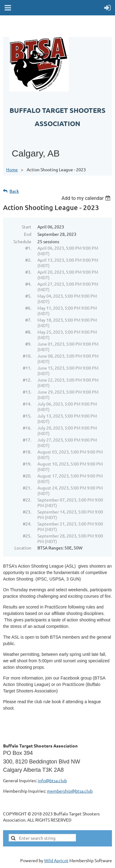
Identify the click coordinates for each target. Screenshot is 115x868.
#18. (27, 452)
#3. (28, 272)
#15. (27, 416)
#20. (27, 476)
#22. (27, 500)
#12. (27, 380)
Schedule (22, 241)
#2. (28, 260)
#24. (27, 524)
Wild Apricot (56, 860)
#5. (28, 296)
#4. (28, 284)
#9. (28, 344)
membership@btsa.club (70, 791)
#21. (27, 488)
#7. (28, 320)
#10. (27, 356)
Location (23, 548)
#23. (27, 512)
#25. (27, 536)
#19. (27, 464)
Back (14, 191)
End (28, 234)
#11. (27, 368)
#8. (28, 332)
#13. (27, 392)
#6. (28, 308)
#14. (27, 404)
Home (12, 169)
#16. (27, 428)
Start (27, 227)
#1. (28, 248)
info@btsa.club (52, 780)
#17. (27, 440)
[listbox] (87, 198)
